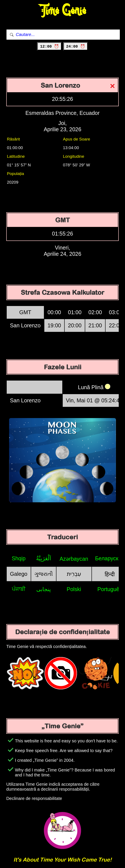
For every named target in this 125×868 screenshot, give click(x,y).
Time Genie (63, 11)
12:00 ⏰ (49, 47)
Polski (74, 589)
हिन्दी (110, 574)
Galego (19, 574)
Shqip (19, 558)
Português (110, 589)
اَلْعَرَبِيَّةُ (44, 558)
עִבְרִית (74, 574)
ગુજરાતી (44, 574)
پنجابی (44, 589)
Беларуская (110, 558)
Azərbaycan (74, 559)
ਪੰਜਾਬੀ (19, 589)
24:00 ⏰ (76, 47)
